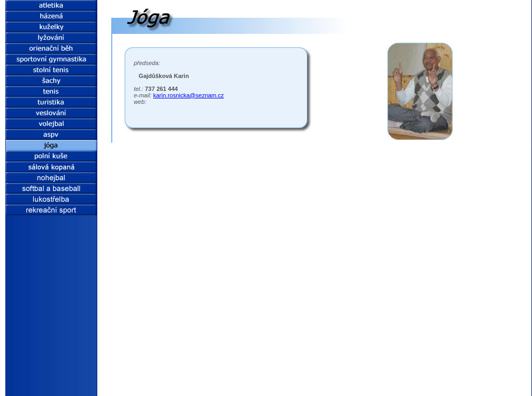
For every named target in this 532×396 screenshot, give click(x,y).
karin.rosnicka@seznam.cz (189, 95)
